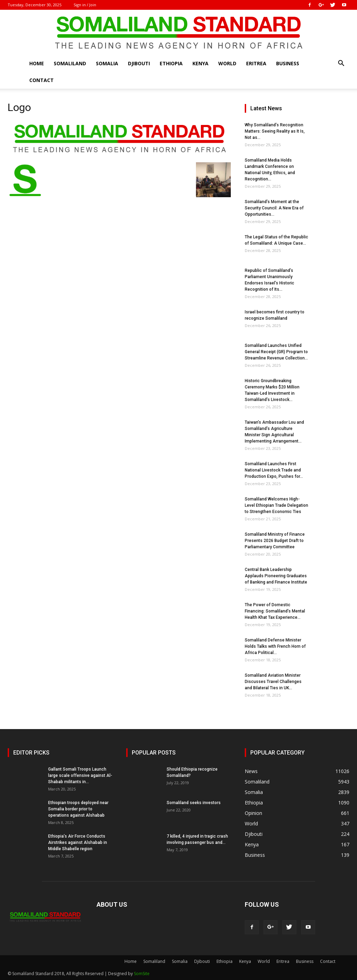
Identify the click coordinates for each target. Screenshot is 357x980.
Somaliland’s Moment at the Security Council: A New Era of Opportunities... (274, 208)
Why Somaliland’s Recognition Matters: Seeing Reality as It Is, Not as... (275, 131)
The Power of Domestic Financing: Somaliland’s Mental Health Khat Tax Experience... (275, 611)
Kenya (200, 63)
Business (288, 63)
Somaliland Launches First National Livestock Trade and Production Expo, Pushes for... (274, 470)
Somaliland (70, 63)
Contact (41, 80)
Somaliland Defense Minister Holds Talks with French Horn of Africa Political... (275, 646)
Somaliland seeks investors (194, 803)
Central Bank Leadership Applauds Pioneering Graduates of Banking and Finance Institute (276, 576)
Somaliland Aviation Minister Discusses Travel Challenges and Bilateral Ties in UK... (273, 682)
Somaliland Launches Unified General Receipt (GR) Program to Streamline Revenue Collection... (276, 352)
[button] (341, 64)
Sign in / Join (85, 5)
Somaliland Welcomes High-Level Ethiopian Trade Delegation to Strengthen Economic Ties (276, 505)
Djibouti (139, 63)
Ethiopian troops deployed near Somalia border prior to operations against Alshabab (78, 809)
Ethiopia (171, 63)
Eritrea (256, 63)
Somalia (107, 63)
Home (37, 63)
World (227, 63)
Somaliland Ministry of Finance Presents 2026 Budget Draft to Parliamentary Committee (275, 541)
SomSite (142, 974)
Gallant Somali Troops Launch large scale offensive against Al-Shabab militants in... (80, 775)
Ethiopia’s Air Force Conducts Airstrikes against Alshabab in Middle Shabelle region (78, 842)
